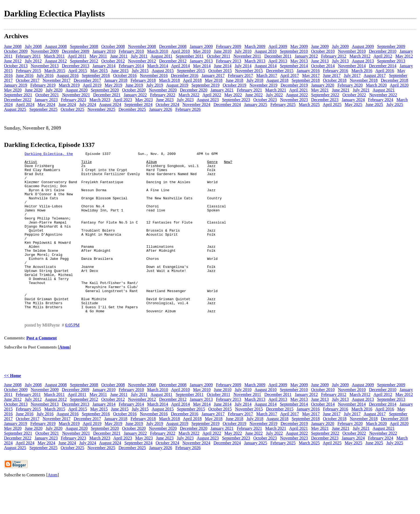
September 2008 (84, 46)
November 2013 (45, 66)
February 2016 (336, 71)
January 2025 (256, 104)
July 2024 (88, 104)
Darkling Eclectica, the (49, 154)
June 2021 (341, 90)
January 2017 (213, 75)
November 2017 (57, 80)
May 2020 (13, 90)
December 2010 (383, 51)
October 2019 (234, 85)
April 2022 (212, 95)
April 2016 (385, 71)
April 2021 (298, 90)
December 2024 (227, 104)
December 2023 (325, 100)
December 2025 (132, 109)
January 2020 (323, 85)
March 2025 (309, 104)
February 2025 (283, 104)
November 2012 (142, 61)
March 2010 (158, 51)
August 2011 (162, 56)
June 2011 (119, 56)
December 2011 (278, 56)
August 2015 (163, 71)
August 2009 (363, 46)
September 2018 (306, 80)
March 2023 (100, 100)
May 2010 (202, 51)
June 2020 (33, 90)
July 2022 (274, 95)
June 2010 (223, 51)
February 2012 (334, 56)
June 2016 (25, 75)
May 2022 (233, 95)
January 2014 (104, 66)
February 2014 (131, 66)
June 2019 (134, 85)
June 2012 (13, 61)
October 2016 (125, 75)
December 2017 (87, 80)
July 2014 (243, 66)
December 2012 (173, 61)
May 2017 (311, 75)
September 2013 (391, 61)
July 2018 (255, 80)
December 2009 (76, 51)
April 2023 (123, 100)
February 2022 (163, 95)
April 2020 (399, 85)
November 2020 (163, 90)
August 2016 (67, 75)
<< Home (13, 408)
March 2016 (362, 71)
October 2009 (16, 51)
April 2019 (92, 85)
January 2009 (201, 46)
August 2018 (277, 80)
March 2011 (54, 56)
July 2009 (340, 46)
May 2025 (353, 104)
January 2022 (135, 95)
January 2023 (46, 100)
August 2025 (15, 109)
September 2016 (96, 75)
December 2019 (294, 85)
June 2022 (254, 95)
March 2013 (255, 61)
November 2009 (45, 51)
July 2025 (395, 104)
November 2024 (197, 104)
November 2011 (247, 56)
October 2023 (265, 100)
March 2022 (189, 95)
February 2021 (250, 90)
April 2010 (180, 51)
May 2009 (299, 46)
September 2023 (236, 100)
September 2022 (325, 95)
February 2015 (29, 71)
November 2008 (142, 46)
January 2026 (161, 109)
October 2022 (354, 95)
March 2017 (267, 75)
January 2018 (116, 80)
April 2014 (180, 66)
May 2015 (99, 71)
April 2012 (383, 56)
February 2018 (143, 80)
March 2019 (69, 85)
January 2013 (201, 61)
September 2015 (191, 71)
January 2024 (353, 100)
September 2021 (18, 95)
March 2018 (169, 80)
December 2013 (76, 66)
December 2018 (394, 80)
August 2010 (265, 51)
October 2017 (28, 80)
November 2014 (352, 66)
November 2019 (264, 85)
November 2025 (101, 109)
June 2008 (13, 46)
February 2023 (74, 100)
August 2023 (208, 100)
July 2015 (140, 71)
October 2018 (335, 80)
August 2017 (375, 75)
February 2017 (240, 75)
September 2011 (190, 56)
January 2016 (308, 71)
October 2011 (218, 56)
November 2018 (364, 80)
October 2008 (113, 46)
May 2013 (299, 61)
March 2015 (55, 71)
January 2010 (104, 51)
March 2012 (360, 56)
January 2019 (16, 85)
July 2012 (33, 61)
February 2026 (188, 109)
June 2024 (67, 104)
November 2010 (352, 51)
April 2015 (78, 71)
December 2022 (18, 100)
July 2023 (185, 100)
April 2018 (192, 80)
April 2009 (278, 46)
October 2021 (47, 95)
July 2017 (352, 75)
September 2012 (84, 61)
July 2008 (33, 46)
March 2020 (376, 85)
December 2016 (185, 75)
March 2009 (255, 46)
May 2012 (404, 56)
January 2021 (222, 90)
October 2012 (113, 61)
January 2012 (306, 56)
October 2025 (73, 109)
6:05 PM (72, 357)
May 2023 (144, 100)
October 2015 (220, 71)
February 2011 (28, 56)
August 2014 (265, 66)
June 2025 (374, 104)
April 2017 (290, 75)
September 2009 (391, 46)
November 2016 (154, 75)
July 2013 (340, 61)
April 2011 (77, 56)
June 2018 (234, 80)
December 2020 (194, 90)
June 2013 (320, 61)
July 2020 (54, 90)
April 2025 (332, 104)
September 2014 (294, 66)
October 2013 (16, 66)
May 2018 (214, 80)
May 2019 (113, 85)
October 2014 (323, 66)
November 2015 (249, 71)
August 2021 (384, 90)
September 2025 (43, 109)
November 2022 (383, 95)
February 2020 (350, 85)
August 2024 (110, 104)
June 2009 (320, 46)
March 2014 (158, 66)
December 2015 (280, 71)
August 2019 (177, 85)
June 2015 (120, 71)
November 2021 (76, 95)
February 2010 (131, 51)
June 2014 (223, 66)
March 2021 (276, 90)
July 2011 (139, 56)
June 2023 (165, 100)
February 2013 (229, 61)
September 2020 (105, 90)
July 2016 (45, 75)
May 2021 (320, 90)
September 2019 (205, 85)
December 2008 (173, 46)
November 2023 (294, 100)
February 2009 (229, 46)
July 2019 (155, 85)
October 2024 (168, 104)
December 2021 (107, 95)
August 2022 (297, 95)
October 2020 (134, 90)
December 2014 (383, 66)
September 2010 (294, 51)
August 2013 (363, 61)
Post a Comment (42, 370)
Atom (64, 379)
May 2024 (46, 104)
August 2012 (56, 61)
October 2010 (323, 51)
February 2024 (381, 100)
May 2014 (202, 66)
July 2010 (243, 51)
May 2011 (98, 56)
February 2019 (43, 85)
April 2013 (278, 61)
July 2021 (361, 90)
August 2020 (76, 90)
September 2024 (138, 104)
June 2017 (332, 75)
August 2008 (56, 46)
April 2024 (25, 104)
